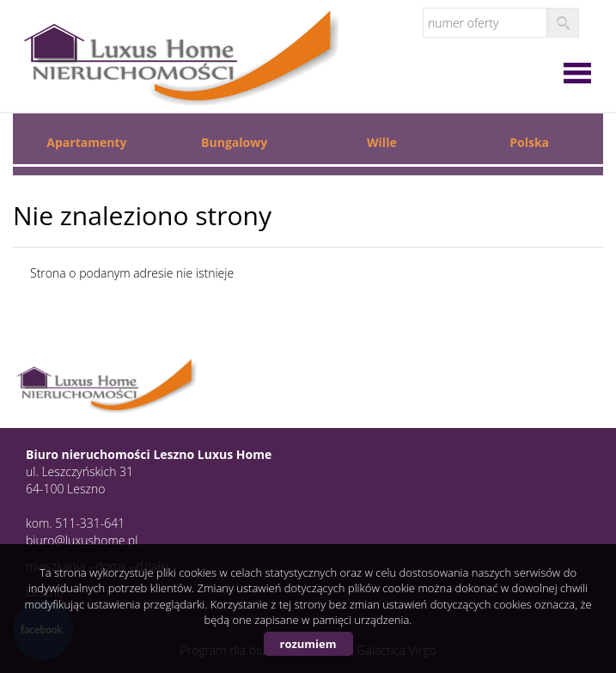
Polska (529, 142)
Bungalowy (234, 142)
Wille (382, 142)
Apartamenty (86, 142)
